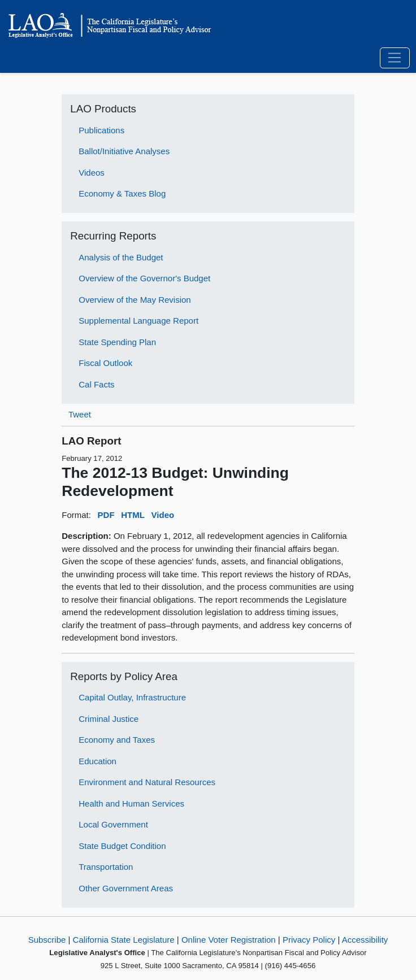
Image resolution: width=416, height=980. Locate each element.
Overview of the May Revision (135, 300)
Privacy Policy (309, 940)
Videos (92, 173)
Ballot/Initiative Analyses (124, 151)
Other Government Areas (126, 888)
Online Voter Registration (229, 940)
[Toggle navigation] (395, 58)
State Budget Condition (122, 846)
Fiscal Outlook (105, 363)
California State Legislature (124, 940)
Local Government (113, 824)
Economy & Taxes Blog (122, 193)
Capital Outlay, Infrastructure (132, 697)
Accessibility (365, 940)
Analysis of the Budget (121, 257)
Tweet (80, 414)
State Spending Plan (117, 342)
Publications (101, 130)
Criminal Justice (109, 719)
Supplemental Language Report (138, 321)
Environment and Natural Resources (147, 782)
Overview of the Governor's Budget (144, 278)
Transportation (106, 867)
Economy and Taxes (117, 740)
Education (97, 761)
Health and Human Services (131, 803)
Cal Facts (96, 384)
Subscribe (47, 940)
